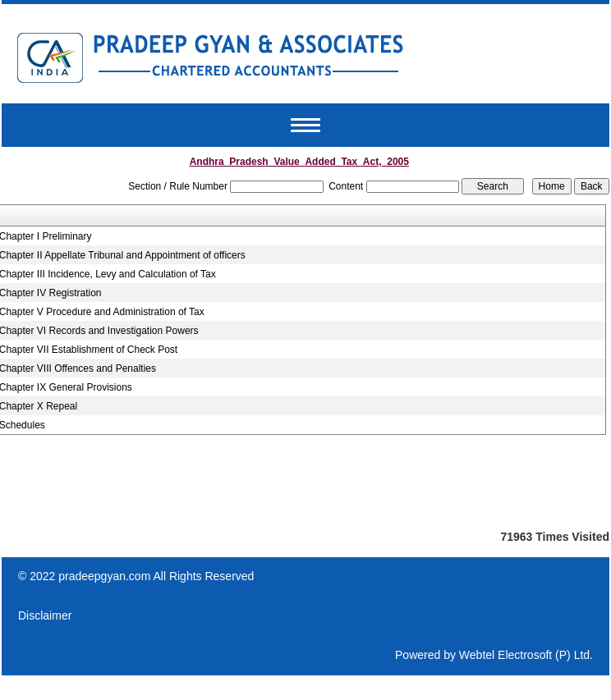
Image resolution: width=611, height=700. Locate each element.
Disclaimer (45, 615)
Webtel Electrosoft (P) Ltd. (526, 655)
